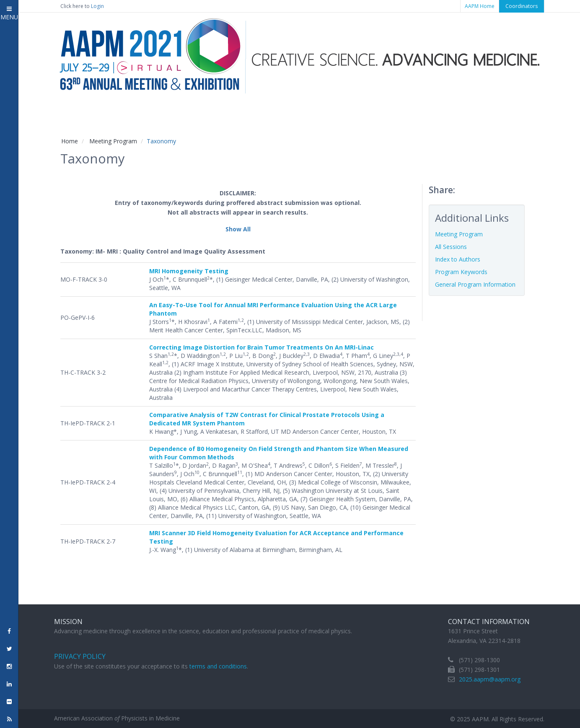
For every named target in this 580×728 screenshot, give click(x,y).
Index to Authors (458, 259)
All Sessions (451, 247)
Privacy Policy (80, 656)
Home (70, 141)
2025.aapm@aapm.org (490, 679)
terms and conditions (218, 666)
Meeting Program (113, 141)
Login (97, 6)
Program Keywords (461, 272)
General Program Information (475, 284)
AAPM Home (480, 6)
